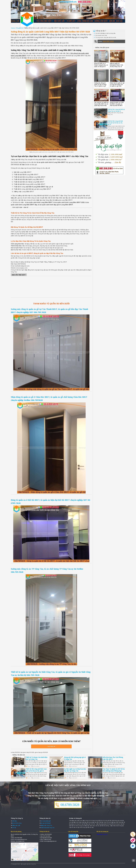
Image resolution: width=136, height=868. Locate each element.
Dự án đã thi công (17, 823)
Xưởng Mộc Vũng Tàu (102, 834)
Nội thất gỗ (59, 21)
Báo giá (119, 21)
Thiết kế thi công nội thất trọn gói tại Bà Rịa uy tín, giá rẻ (115, 123)
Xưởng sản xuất (101, 21)
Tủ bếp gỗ (71, 21)
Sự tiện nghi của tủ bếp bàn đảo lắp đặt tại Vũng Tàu (75, 770)
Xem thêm (51, 746)
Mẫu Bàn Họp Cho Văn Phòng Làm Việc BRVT (113, 758)
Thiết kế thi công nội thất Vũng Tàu (27, 19)
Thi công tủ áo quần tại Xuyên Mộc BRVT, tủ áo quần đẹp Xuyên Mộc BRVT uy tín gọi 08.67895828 (101, 105)
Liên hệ (112, 21)
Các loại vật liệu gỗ (45, 821)
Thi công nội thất (44, 21)
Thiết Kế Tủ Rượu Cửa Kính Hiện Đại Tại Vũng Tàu (36, 758)
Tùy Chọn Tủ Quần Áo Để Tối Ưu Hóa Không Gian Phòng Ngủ (114, 770)
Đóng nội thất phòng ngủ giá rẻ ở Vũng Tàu (75, 758)
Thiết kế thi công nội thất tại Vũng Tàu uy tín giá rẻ (116, 110)
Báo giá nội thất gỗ (45, 823)
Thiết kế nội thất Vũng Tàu (47, 828)
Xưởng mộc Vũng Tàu (46, 825)
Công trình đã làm (85, 21)
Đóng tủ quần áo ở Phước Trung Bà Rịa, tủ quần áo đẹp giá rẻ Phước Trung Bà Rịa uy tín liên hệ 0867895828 (101, 67)
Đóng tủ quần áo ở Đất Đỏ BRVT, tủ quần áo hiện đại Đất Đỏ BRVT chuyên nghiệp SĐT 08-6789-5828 (117, 105)
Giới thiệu (14, 821)
